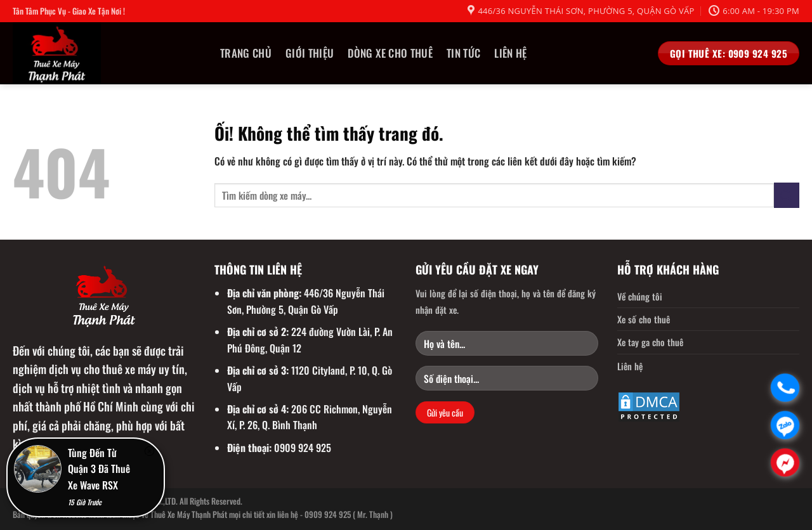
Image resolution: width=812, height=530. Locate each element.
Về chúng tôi (640, 296)
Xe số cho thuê (644, 319)
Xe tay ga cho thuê (650, 342)
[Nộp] (787, 195)
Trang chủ (246, 53)
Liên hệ (510, 53)
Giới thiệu (310, 53)
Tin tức (463, 53)
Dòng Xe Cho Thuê (390, 53)
